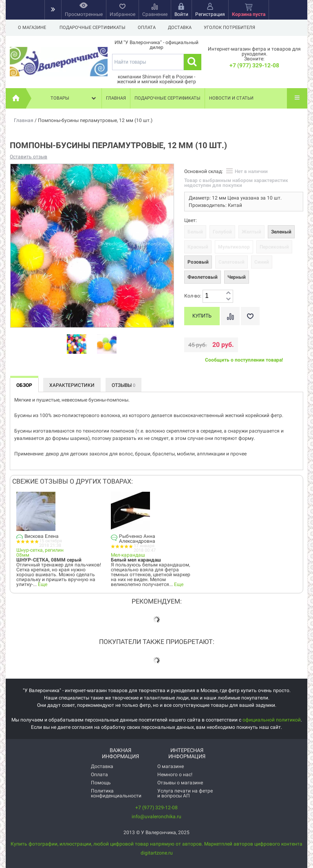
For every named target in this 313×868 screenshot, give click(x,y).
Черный (237, 277)
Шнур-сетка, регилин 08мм (40, 553)
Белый (195, 232)
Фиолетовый (203, 277)
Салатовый (231, 262)
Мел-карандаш (128, 555)
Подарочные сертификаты (93, 28)
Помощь (101, 783)
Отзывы (123, 385)
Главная (116, 98)
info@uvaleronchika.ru (156, 817)
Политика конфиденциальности (116, 793)
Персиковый (274, 247)
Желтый (251, 232)
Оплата (148, 28)
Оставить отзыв (29, 157)
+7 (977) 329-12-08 (254, 65)
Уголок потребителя (233, 28)
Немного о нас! (175, 775)
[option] (77, 344)
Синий (262, 262)
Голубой (222, 232)
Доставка (182, 28)
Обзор (24, 385)
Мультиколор (234, 247)
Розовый (198, 262)
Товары (74, 98)
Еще (43, 584)
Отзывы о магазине (180, 783)
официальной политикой (272, 720)
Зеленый (281, 232)
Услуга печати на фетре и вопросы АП (185, 793)
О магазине (32, 28)
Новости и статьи (231, 98)
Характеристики (72, 385)
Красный (198, 247)
